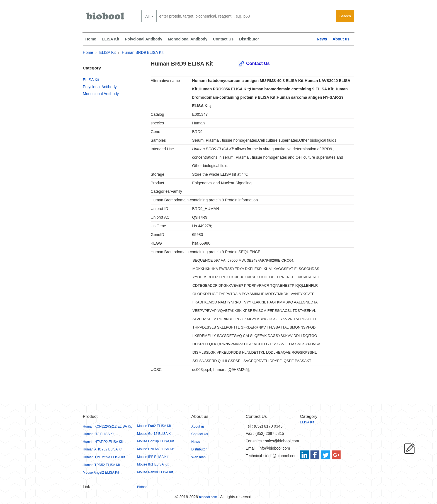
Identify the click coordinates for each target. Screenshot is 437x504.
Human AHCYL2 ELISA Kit (103, 449)
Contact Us (223, 39)
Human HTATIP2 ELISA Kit (103, 442)
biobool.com (208, 497)
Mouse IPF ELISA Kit (153, 457)
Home (91, 39)
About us (341, 39)
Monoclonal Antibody (188, 39)
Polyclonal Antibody (144, 39)
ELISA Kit (111, 39)
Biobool (143, 487)
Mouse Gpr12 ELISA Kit (155, 434)
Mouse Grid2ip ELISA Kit (156, 441)
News (322, 39)
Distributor (249, 39)
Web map (199, 457)
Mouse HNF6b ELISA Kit (155, 449)
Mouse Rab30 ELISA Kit (155, 472)
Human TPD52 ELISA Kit (101, 465)
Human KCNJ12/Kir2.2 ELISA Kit (107, 426)
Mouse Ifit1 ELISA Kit (153, 464)
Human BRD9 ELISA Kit (143, 52)
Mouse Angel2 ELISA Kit (101, 472)
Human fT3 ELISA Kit (99, 434)
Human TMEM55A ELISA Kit (104, 457)
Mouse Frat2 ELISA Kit (154, 426)
